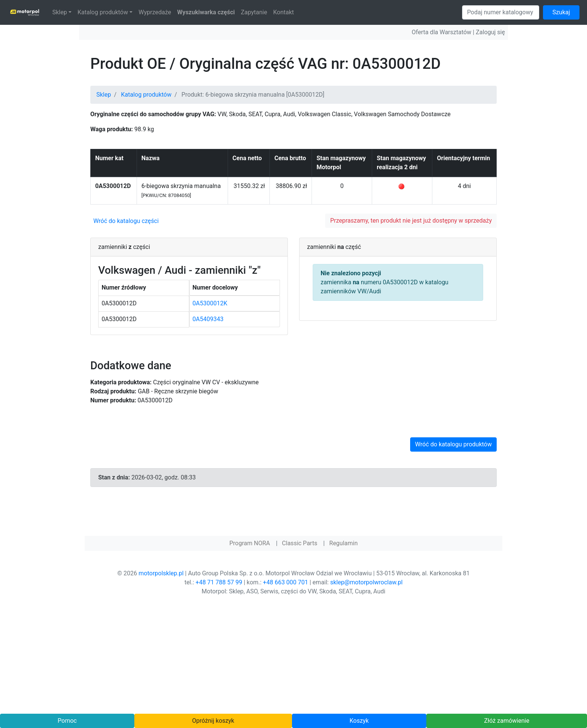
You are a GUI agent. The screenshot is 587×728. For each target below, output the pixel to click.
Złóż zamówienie (506, 721)
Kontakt (284, 12)
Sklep (60, 12)
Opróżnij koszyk (213, 721)
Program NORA (249, 543)
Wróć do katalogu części (126, 221)
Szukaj (561, 12)
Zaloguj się (490, 32)
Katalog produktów (103, 12)
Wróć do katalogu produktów (453, 444)
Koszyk (359, 721)
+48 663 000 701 (286, 582)
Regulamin (344, 543)
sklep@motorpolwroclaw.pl (366, 582)
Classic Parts (300, 543)
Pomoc (67, 721)
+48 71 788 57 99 (219, 582)
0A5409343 (208, 319)
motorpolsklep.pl (161, 573)
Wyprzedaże (155, 12)
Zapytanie (254, 12)
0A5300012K (210, 303)
